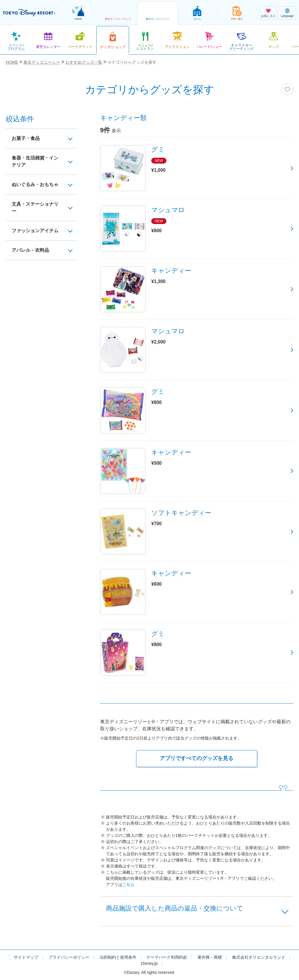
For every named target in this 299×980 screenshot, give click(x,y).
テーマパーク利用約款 (167, 957)
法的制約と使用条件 (118, 957)
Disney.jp (149, 963)
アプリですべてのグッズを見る (197, 758)
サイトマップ (26, 957)
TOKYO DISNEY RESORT (29, 13)
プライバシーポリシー (69, 957)
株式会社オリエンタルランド (259, 957)
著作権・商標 (210, 957)
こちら (128, 884)
